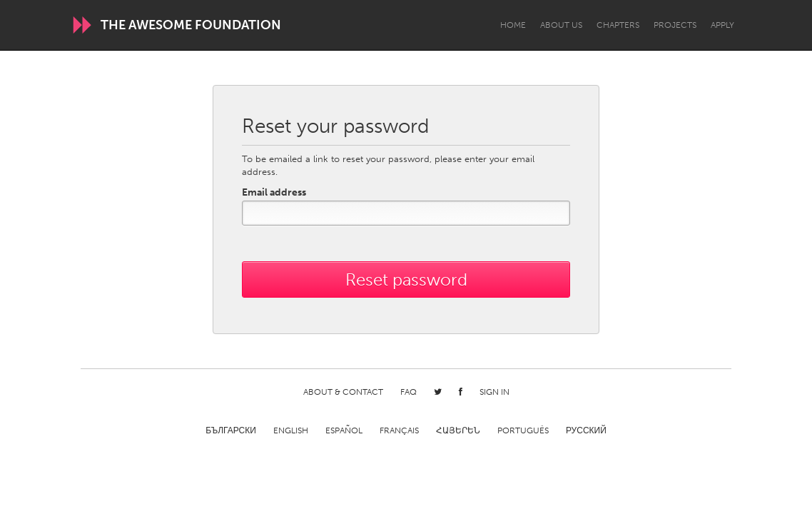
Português (523, 430)
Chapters (618, 25)
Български (231, 430)
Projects (675, 25)
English (291, 430)
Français (399, 430)
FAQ (408, 392)
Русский (586, 430)
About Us (561, 25)
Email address (274, 193)
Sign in (494, 392)
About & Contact (343, 392)
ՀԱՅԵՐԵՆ (458, 430)
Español (344, 430)
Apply (722, 25)
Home (513, 25)
